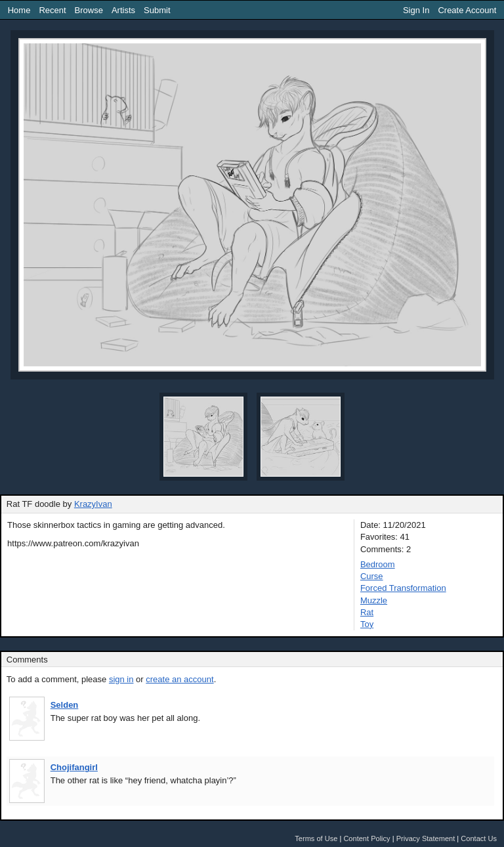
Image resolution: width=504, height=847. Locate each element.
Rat (367, 612)
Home (19, 10)
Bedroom (378, 564)
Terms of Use (316, 838)
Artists (123, 10)
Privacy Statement (426, 838)
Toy (367, 624)
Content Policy (367, 838)
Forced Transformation (403, 588)
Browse (89, 10)
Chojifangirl (74, 767)
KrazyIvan (93, 504)
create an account (179, 679)
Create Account (467, 10)
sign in (121, 679)
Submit (157, 10)
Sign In (416, 10)
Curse (372, 576)
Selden (65, 705)
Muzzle (374, 600)
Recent (52, 10)
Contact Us (479, 838)
